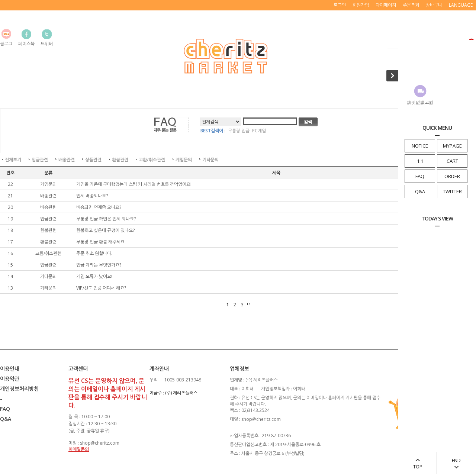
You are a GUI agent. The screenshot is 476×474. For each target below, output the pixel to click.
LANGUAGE (461, 5)
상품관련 (93, 160)
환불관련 (120, 160)
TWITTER (452, 191)
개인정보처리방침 (19, 389)
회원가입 (361, 5)
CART (452, 161)
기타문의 (210, 160)
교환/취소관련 (152, 160)
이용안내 (10, 369)
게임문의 (184, 160)
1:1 (420, 161)
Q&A (420, 191)
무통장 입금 (239, 131)
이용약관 (10, 379)
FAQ (420, 176)
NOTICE (420, 146)
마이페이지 (386, 5)
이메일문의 (79, 449)
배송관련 (67, 160)
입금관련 (40, 160)
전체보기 (13, 160)
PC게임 (259, 131)
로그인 (340, 5)
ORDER (452, 176)
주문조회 (411, 5)
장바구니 (434, 5)
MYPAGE (452, 146)
